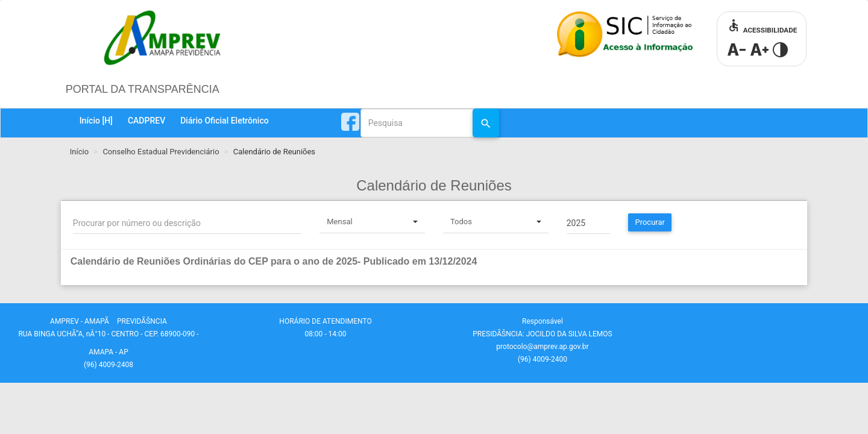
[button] (402, 262)
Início (96, 121)
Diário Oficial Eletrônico (224, 121)
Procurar (650, 222)
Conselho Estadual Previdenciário (161, 152)
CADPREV (146, 121)
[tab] (434, 268)
